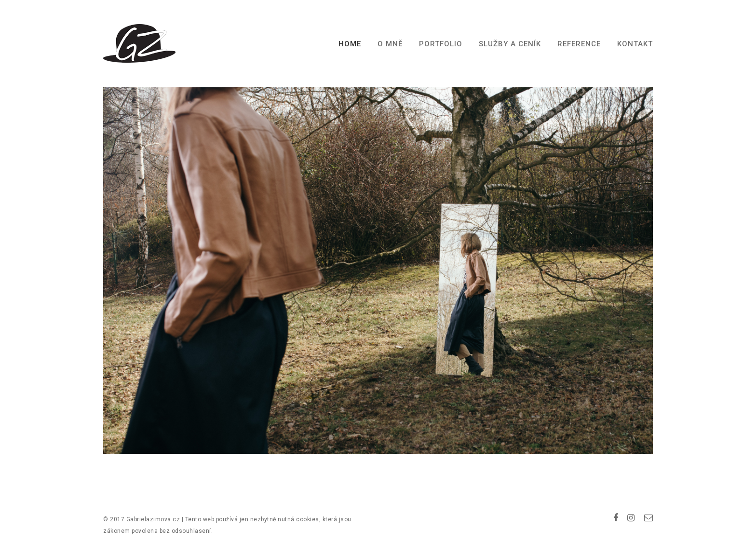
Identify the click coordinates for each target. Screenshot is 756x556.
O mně (390, 44)
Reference (579, 44)
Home (350, 44)
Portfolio (441, 44)
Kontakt (635, 44)
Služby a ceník (510, 44)
